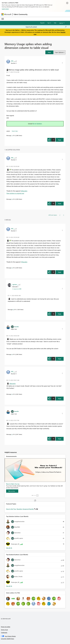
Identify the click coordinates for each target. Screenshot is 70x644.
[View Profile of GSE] (12, 61)
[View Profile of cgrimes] (15, 284)
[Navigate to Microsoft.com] (6, 14)
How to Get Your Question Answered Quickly (20, 509)
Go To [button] (61, 23)
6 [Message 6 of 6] (13, 309)
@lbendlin (24, 191)
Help (55, 23)
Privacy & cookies (6, 627)
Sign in (49, 23)
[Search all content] (46, 27)
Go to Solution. (38, 124)
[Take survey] (12, 491)
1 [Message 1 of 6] (12, 135)
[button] (49, 52)
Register (42, 23)
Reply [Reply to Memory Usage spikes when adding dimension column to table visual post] (60, 140)
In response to (17, 289)
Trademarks (4, 632)
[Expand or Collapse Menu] (3, 19)
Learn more (5, 9)
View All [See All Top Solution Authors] (9, 548)
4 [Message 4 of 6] (12, 354)
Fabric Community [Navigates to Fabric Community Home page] (21, 14)
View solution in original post (15, 193)
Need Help (15, 131)
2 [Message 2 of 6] (12, 434)
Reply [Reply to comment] (60, 204)
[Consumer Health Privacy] (35, 639)
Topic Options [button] (59, 52)
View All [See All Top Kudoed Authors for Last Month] (9, 586)
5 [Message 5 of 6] (12, 199)
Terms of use (4, 630)
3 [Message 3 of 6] (12, 394)
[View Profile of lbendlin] (16, 327)
